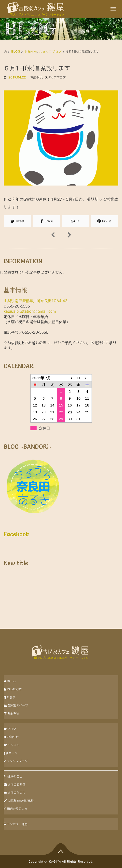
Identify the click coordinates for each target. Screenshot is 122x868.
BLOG (16, 52)
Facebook (16, 534)
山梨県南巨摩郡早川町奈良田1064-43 (36, 301)
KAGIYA (55, 862)
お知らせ (31, 52)
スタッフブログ (50, 52)
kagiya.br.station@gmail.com (30, 311)
